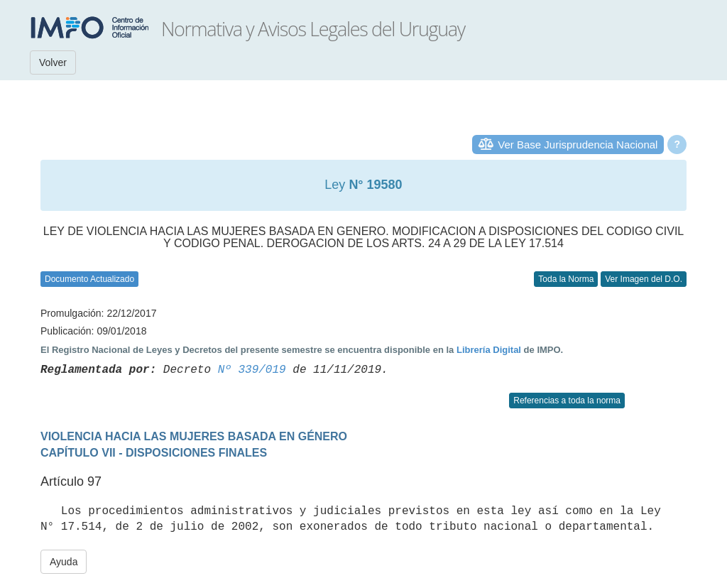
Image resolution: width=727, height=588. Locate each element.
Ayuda (64, 562)
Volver (53, 62)
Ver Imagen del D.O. (644, 279)
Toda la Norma (566, 279)
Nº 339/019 (252, 370)
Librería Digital (489, 350)
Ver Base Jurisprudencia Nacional (578, 145)
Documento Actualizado (89, 279)
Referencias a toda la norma (567, 401)
